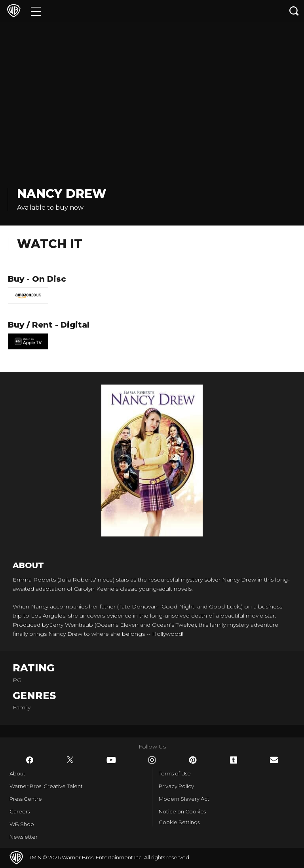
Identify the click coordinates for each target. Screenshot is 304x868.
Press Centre (26, 799)
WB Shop (22, 824)
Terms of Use (175, 773)
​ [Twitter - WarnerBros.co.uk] (70, 760)
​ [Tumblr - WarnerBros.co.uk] (234, 760)
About (17, 773)
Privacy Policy (176, 786)
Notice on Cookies (182, 811)
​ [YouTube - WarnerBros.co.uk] (111, 760)
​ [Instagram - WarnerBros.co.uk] (152, 760)
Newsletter (24, 837)
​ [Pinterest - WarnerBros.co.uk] (193, 760)
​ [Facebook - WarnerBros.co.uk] (30, 760)
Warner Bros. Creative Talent (46, 786)
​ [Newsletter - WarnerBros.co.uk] (274, 760)
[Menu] (36, 11)
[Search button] (294, 11)
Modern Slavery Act (184, 799)
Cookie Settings (179, 822)
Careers (20, 811)
